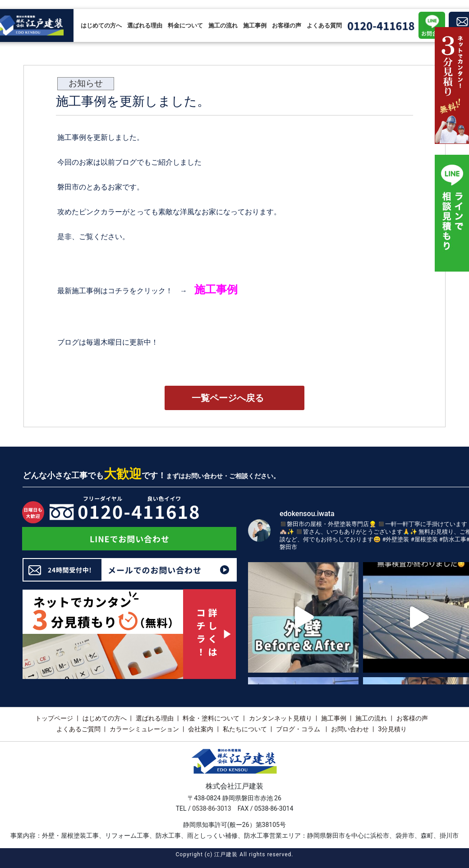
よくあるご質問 (78, 729)
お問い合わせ (350, 729)
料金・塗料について (211, 718)
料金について (185, 25)
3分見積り (392, 729)
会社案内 (201, 729)
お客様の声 (287, 25)
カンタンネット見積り (280, 718)
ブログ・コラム (299, 729)
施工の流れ (223, 25)
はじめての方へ (101, 25)
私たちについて (245, 729)
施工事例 (255, 25)
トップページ (54, 718)
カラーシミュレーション (144, 729)
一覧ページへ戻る (228, 398)
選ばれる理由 (145, 25)
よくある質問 (324, 25)
